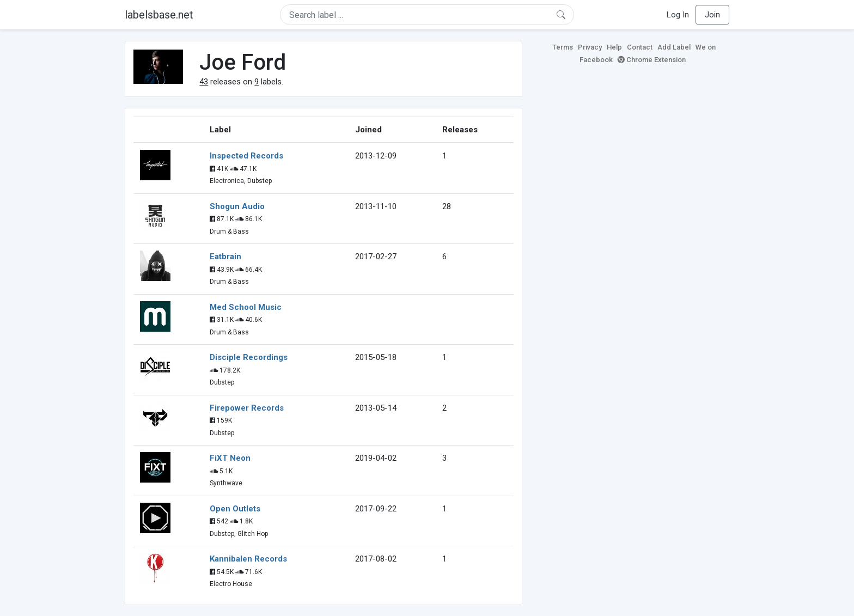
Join (712, 15)
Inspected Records (246, 156)
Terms (563, 47)
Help (614, 47)
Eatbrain (225, 257)
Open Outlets (235, 509)
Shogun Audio (237, 206)
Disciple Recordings (249, 357)
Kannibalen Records (248, 559)
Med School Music (246, 307)
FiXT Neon (230, 458)
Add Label (674, 47)
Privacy (590, 47)
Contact (640, 47)
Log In (678, 15)
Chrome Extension (652, 60)
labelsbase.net (159, 15)
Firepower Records (247, 408)
